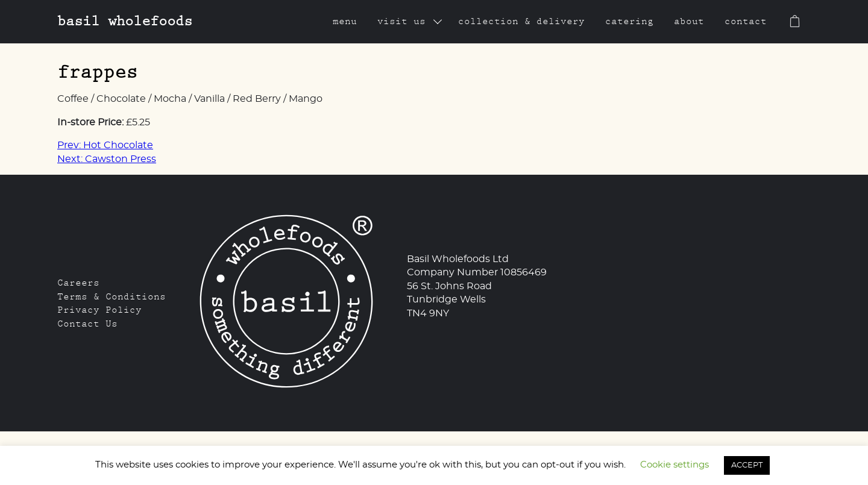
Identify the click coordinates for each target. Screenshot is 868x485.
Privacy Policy (99, 310)
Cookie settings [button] (675, 465)
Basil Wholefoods (125, 21)
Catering (629, 21)
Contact (746, 21)
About (689, 21)
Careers (78, 283)
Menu (345, 21)
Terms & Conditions (112, 296)
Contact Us (87, 324)
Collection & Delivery (521, 21)
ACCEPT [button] (747, 465)
